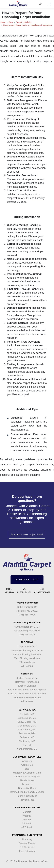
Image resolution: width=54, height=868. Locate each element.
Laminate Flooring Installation (27, 654)
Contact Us (27, 765)
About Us (27, 761)
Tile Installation (27, 662)
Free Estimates (27, 851)
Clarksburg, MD (27, 741)
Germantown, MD (27, 726)
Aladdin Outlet (27, 780)
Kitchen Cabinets (27, 686)
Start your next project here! (27, 535)
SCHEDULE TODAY (27, 580)
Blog (11, 22)
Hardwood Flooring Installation (27, 650)
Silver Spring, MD (27, 730)
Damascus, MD (27, 733)
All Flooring (27, 666)
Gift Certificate (27, 847)
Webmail (27, 816)
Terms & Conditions (27, 796)
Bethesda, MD (27, 737)
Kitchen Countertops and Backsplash (27, 690)
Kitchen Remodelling (27, 678)
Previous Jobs (27, 800)
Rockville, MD (27, 714)
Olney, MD (27, 745)
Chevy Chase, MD (27, 722)
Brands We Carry (27, 788)
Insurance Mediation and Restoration (27, 694)
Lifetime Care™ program (27, 777)
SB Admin (27, 823)
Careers (27, 812)
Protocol (27, 820)
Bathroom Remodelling (27, 682)
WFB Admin (27, 827)
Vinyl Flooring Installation (27, 658)
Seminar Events (27, 843)
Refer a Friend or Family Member (27, 792)
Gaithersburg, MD (27, 718)
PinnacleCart (40, 861)
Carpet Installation (24, 22)
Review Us (27, 784)
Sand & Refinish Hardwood (27, 697)
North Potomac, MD (27, 749)
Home (3, 22)
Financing (27, 839)
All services (27, 701)
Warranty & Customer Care (27, 773)
